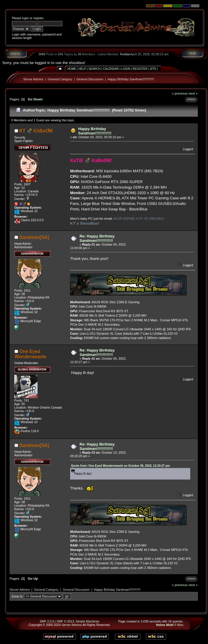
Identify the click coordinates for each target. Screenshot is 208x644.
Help (82, 69)
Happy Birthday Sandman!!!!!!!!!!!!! (131, 79)
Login (126, 69)
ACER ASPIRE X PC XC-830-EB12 (139, 219)
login (26, 18)
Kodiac (125, 54)
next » (193, 93)
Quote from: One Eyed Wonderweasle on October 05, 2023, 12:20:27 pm (120, 466)
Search (95, 69)
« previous (180, 93)
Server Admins (33, 79)
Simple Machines (87, 621)
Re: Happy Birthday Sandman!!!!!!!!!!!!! (97, 238)
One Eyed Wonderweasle (30, 354)
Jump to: (17, 596)
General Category (60, 79)
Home (72, 69)
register (38, 18)
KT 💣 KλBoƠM (36, 131)
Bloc (181, 625)
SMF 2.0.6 (47, 621)
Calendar (111, 69)
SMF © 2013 (65, 621)
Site (153, 69)
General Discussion (90, 79)
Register (140, 69)
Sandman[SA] (34, 237)
